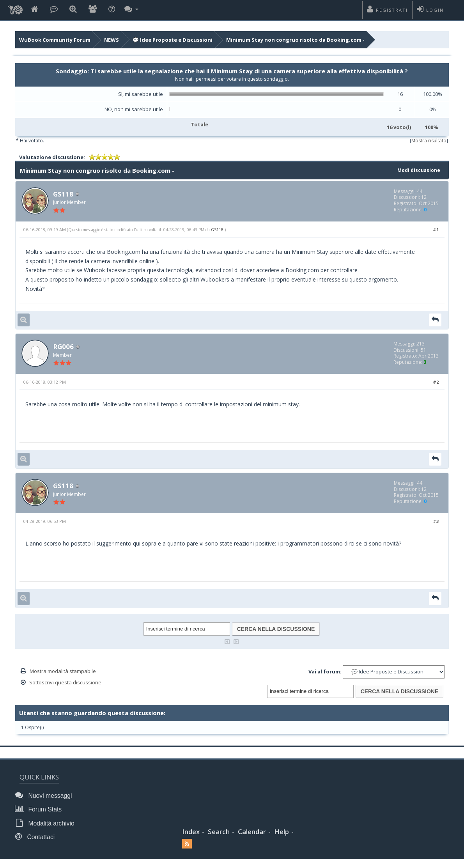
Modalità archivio (47, 824)
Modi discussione (417, 170)
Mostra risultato (429, 141)
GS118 (63, 194)
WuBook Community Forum (55, 40)
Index (191, 832)
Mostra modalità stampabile (63, 672)
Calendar (252, 832)
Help (282, 832)
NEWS (112, 40)
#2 (436, 383)
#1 (436, 230)
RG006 (64, 347)
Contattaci (37, 837)
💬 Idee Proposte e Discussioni (173, 40)
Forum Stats (40, 810)
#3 (436, 523)
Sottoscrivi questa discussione (65, 684)
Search (219, 832)
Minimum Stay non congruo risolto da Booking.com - (295, 40)
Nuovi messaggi (45, 796)
